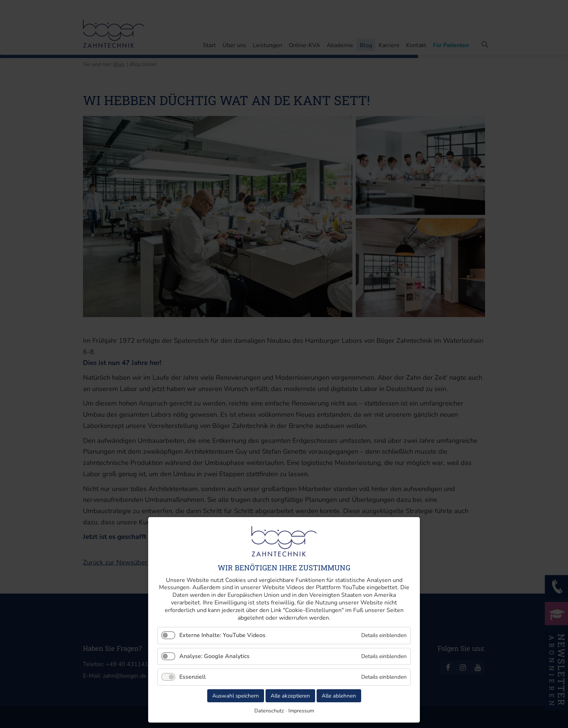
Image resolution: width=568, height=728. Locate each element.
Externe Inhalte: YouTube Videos (222, 635)
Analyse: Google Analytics (214, 656)
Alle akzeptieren (290, 696)
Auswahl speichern (236, 696)
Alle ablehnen (339, 696)
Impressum (301, 711)
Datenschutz (269, 711)
